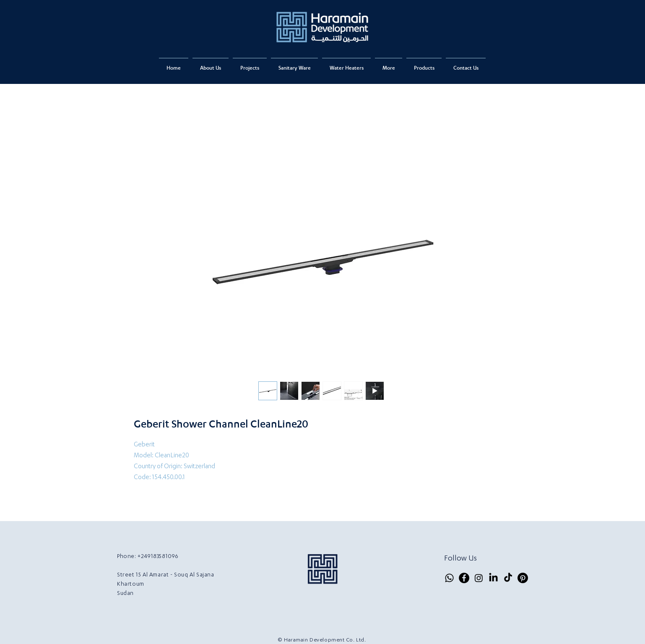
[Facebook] (464, 578)
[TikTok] (508, 578)
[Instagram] (479, 578)
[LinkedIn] (493, 578)
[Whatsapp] (449, 578)
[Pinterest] (523, 578)
